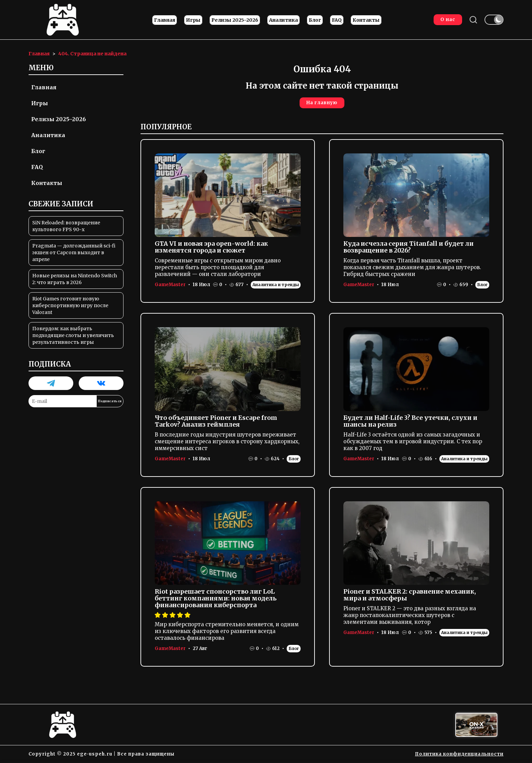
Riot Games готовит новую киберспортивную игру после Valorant (70, 305)
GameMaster (170, 285)
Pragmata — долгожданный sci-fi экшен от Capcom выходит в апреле (74, 253)
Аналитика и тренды (276, 285)
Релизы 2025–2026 (235, 20)
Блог (315, 20)
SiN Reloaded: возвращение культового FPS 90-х (66, 226)
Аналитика (283, 20)
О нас (448, 20)
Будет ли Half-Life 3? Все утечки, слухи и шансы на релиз (410, 421)
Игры (193, 20)
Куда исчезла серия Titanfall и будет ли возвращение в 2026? (408, 247)
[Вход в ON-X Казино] (476, 725)
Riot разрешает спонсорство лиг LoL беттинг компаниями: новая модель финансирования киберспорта (216, 598)
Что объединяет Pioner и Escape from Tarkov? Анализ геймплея (216, 421)
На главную (322, 103)
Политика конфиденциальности (459, 754)
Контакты (366, 20)
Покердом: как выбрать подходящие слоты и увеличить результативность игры (73, 335)
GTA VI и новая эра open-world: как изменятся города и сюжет (211, 247)
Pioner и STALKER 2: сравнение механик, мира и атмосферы (410, 595)
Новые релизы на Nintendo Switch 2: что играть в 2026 (75, 279)
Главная (165, 20)
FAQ (337, 20)
